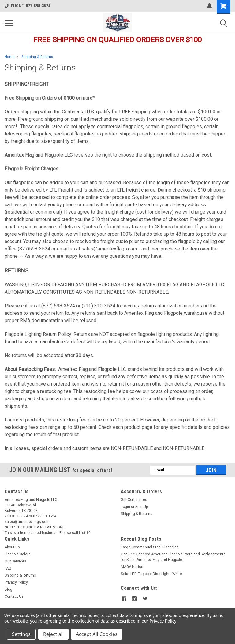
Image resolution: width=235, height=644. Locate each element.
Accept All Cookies (97, 634)
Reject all (53, 634)
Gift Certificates (134, 500)
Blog (8, 589)
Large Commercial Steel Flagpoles (150, 547)
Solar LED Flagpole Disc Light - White (151, 574)
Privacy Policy (16, 582)
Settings (21, 634)
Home (10, 57)
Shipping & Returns (37, 57)
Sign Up (142, 507)
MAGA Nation (132, 567)
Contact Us (14, 596)
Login (125, 507)
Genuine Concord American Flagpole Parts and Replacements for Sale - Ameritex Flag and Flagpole (173, 557)
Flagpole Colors (18, 554)
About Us (12, 547)
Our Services (15, 561)
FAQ (8, 568)
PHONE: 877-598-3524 (27, 6)
